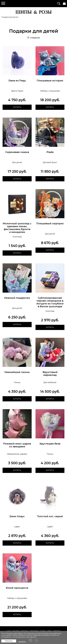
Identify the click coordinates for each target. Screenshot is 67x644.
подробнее (22, 642)
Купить (17, 107)
